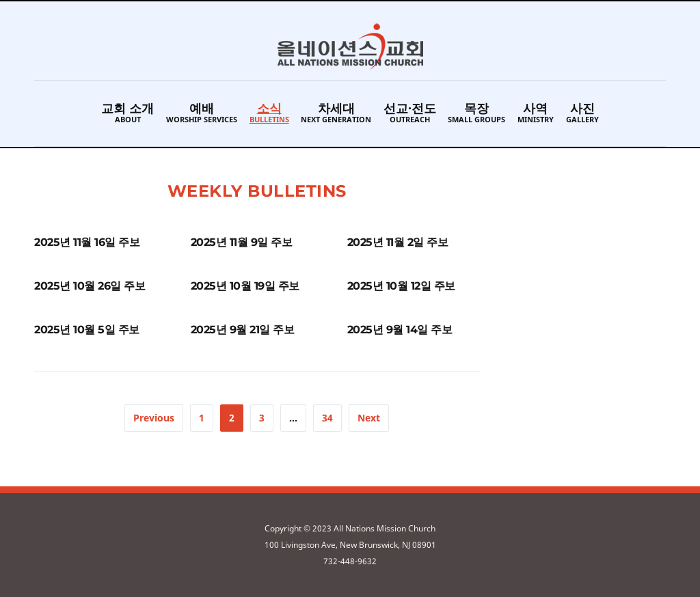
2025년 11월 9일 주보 (242, 242)
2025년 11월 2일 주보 (398, 242)
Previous (154, 418)
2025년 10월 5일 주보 (87, 330)
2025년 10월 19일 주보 (245, 286)
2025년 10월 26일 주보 (90, 286)
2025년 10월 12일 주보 (401, 286)
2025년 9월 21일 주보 (243, 330)
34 (327, 418)
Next (369, 418)
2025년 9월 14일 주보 (400, 330)
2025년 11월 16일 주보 (87, 242)
